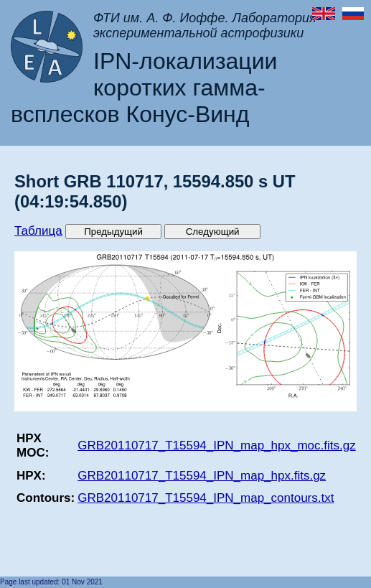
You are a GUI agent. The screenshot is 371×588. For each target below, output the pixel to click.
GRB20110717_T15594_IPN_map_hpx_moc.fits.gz (216, 445)
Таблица (38, 231)
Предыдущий (113, 232)
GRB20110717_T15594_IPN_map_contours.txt (206, 498)
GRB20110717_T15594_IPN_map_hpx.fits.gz (202, 476)
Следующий (213, 232)
